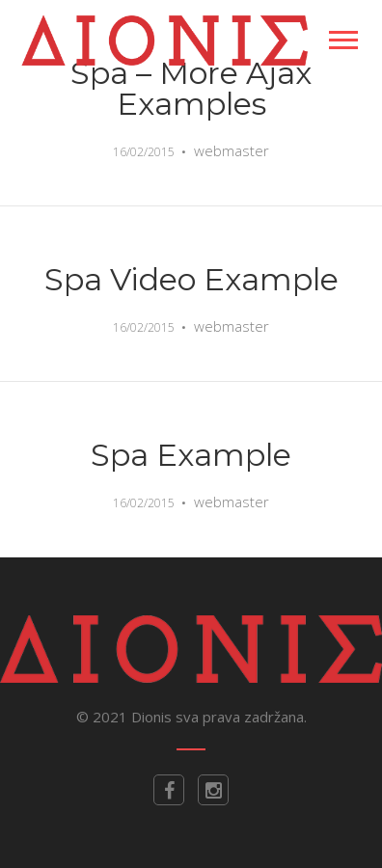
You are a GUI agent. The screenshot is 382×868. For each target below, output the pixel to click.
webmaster (232, 150)
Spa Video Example (191, 279)
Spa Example (191, 455)
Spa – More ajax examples (191, 88)
